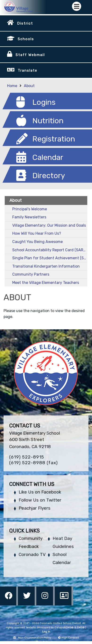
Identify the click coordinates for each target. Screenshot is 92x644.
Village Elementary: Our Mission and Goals (49, 225)
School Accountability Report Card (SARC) (50, 250)
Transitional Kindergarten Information (46, 266)
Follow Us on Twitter (40, 500)
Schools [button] (26, 39)
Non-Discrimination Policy (32, 638)
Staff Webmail (30, 55)
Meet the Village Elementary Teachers (46, 283)
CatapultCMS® (64, 628)
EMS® (81, 628)
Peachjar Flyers (35, 508)
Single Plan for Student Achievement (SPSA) (50, 258)
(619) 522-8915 (27, 457)
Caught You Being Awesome (38, 242)
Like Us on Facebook (40, 492)
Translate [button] (27, 71)
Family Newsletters (29, 217)
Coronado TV (32, 554)
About (29, 86)
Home (12, 86)
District (25, 23)
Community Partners (31, 274)
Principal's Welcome (30, 209)
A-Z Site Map (46, 642)
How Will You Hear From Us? (37, 233)
